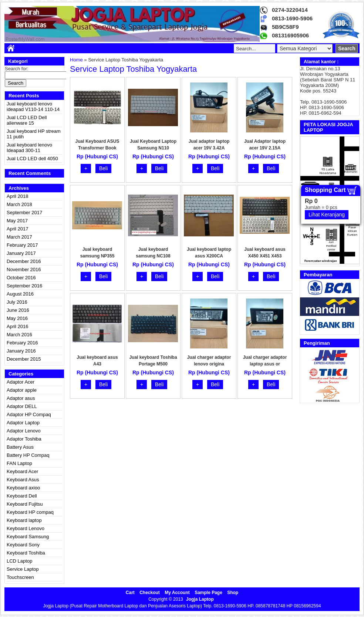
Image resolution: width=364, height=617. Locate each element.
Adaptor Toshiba (24, 439)
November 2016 (24, 269)
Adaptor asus (21, 398)
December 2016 (24, 261)
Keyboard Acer (22, 471)
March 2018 (19, 204)
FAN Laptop (19, 463)
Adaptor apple (22, 390)
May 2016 (17, 318)
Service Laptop (23, 569)
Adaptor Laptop (23, 423)
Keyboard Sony (23, 545)
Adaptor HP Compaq (29, 414)
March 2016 (19, 335)
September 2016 (24, 286)
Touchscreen (20, 577)
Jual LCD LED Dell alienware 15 (27, 120)
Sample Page (208, 593)
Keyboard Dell (22, 496)
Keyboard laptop (24, 520)
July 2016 (17, 302)
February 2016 (22, 343)
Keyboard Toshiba (26, 553)
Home (76, 60)
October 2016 (21, 278)
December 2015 (24, 359)
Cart (130, 593)
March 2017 (19, 237)
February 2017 (22, 245)
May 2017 (17, 221)
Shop (233, 593)
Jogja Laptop (200, 599)
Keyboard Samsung (28, 537)
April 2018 (18, 196)
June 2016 (18, 310)
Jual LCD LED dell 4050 (32, 159)
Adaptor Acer (21, 382)
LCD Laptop (19, 561)
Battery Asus (20, 447)
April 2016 (18, 326)
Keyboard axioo (23, 488)
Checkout (150, 593)
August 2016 (20, 294)
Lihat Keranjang (327, 215)
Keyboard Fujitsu (25, 504)
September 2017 (24, 213)
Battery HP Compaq (28, 455)
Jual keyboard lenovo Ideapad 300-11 (29, 148)
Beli (103, 168)
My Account (177, 593)
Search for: (17, 69)
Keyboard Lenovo (26, 528)
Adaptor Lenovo (24, 431)
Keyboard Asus (23, 480)
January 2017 (21, 253)
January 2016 (21, 351)
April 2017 (18, 229)
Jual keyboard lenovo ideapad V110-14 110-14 (33, 107)
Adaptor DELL (22, 406)
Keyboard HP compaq (30, 512)
